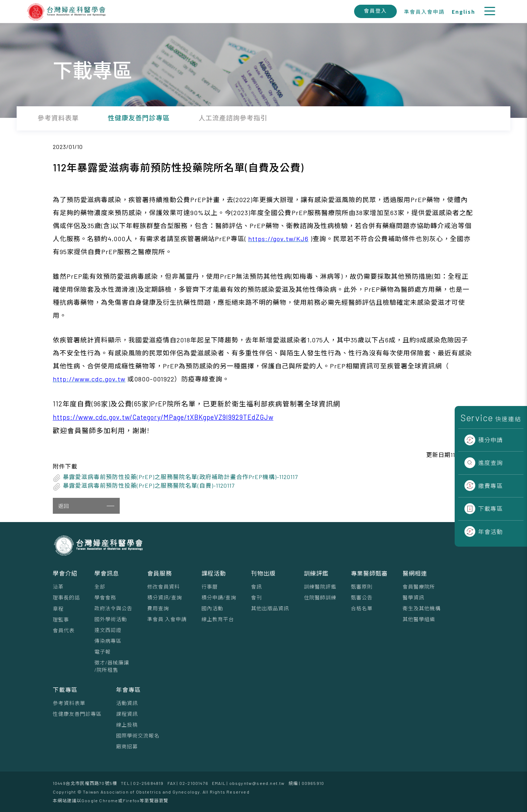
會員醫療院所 (419, 587)
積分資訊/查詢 (165, 597)
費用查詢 (158, 608)
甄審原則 (362, 587)
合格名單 (362, 608)
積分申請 (484, 440)
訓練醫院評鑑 (320, 587)
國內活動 (212, 608)
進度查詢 (484, 463)
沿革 (58, 587)
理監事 (61, 619)
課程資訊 (127, 714)
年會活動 (484, 532)
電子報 (103, 652)
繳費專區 (484, 486)
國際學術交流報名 (138, 736)
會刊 (256, 597)
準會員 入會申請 (167, 619)
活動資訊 (127, 703)
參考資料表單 (69, 703)
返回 (86, 506)
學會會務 (105, 597)
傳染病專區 (108, 641)
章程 (58, 609)
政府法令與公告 (113, 608)
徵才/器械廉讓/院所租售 (112, 666)
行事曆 (210, 587)
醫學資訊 (413, 597)
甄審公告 (362, 597)
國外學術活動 (111, 619)
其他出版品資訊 (270, 608)
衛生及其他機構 (422, 608)
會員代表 (64, 630)
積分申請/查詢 (219, 597)
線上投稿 (127, 725)
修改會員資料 (163, 587)
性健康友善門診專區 (77, 714)
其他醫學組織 (419, 619)
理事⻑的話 (66, 597)
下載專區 (484, 508)
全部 (100, 587)
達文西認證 (108, 630)
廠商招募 (127, 746)
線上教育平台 (218, 619)
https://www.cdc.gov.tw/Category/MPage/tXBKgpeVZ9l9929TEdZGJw (163, 417)
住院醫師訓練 (320, 597)
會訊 (256, 587)
